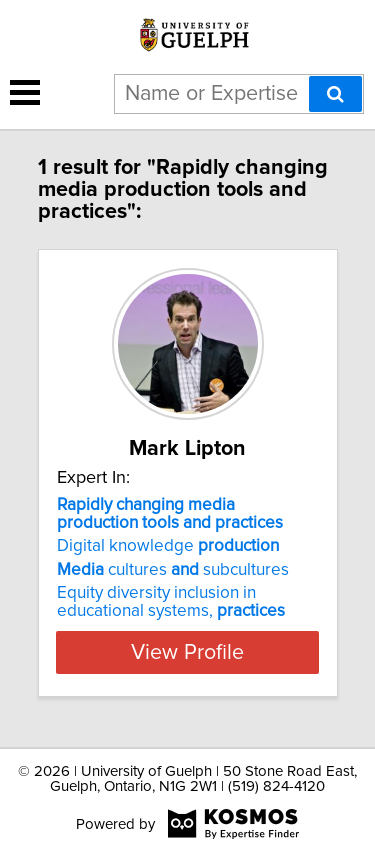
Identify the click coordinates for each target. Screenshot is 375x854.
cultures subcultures (173, 570)
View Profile (187, 652)
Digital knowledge (168, 546)
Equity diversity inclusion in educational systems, (171, 602)
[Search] (335, 94)
